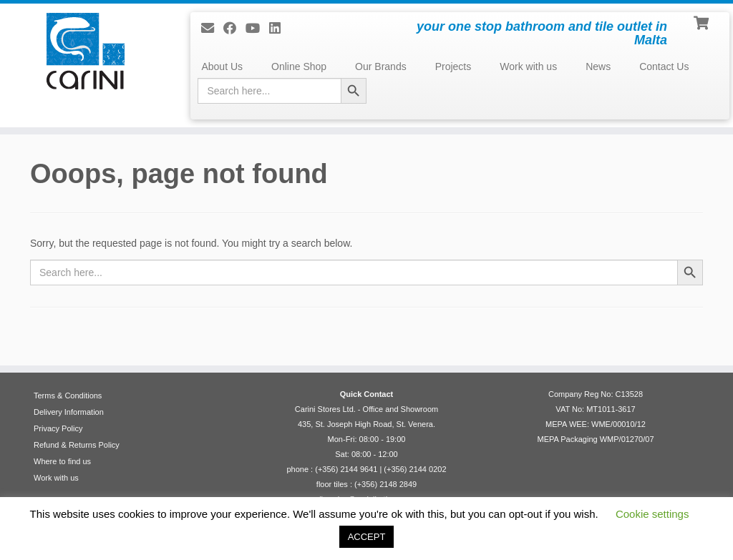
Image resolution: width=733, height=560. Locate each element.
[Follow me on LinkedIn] (280, 29)
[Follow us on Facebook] (234, 29)
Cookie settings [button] (652, 514)
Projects (453, 67)
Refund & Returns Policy (77, 445)
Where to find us (62, 461)
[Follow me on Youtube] (257, 29)
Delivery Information (69, 412)
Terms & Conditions (68, 396)
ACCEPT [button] (367, 537)
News (598, 67)
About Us (222, 67)
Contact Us (664, 67)
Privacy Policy (58, 428)
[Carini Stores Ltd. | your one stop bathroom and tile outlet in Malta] (86, 51)
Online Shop (299, 67)
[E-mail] (212, 29)
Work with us (528, 67)
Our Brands (381, 67)
